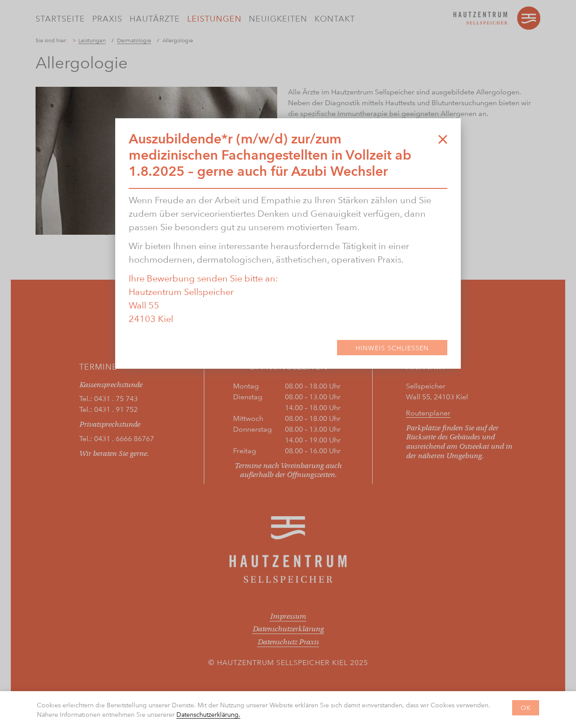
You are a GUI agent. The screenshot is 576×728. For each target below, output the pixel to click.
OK (526, 708)
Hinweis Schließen (392, 348)
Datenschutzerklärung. (208, 714)
